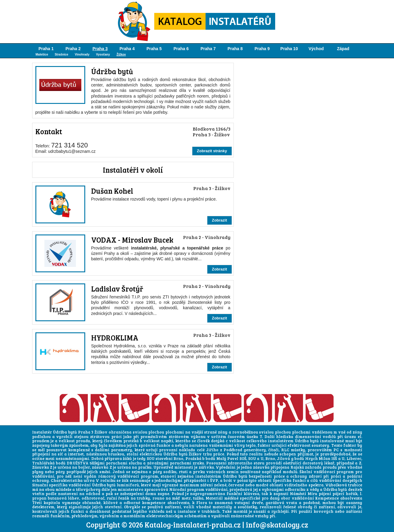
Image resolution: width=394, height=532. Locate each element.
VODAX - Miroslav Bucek (132, 240)
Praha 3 (100, 49)
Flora (202, 503)
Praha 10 (289, 49)
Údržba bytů (112, 71)
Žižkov (121, 54)
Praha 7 (208, 49)
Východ (316, 49)
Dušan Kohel (112, 191)
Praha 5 (154, 49)
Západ (343, 49)
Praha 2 (73, 49)
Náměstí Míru (304, 494)
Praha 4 (127, 49)
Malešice (42, 54)
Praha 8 (235, 49)
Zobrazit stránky (212, 151)
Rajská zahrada (306, 467)
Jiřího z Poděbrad (224, 450)
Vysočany (103, 54)
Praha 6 (181, 49)
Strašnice (61, 54)
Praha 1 (46, 49)
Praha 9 (262, 49)
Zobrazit (220, 220)
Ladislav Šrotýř (117, 289)
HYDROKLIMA (115, 338)
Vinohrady (82, 54)
